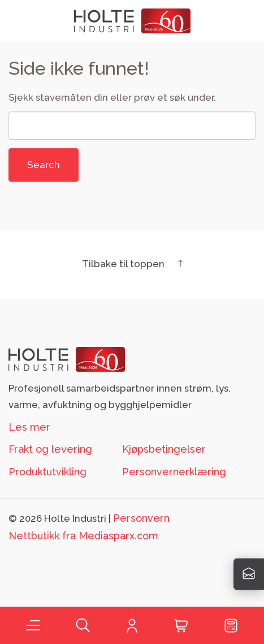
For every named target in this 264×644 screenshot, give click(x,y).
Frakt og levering (50, 449)
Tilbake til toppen (132, 264)
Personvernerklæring (174, 472)
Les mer (29, 427)
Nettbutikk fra (83, 536)
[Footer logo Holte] (67, 359)
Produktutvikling (47, 472)
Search (44, 165)
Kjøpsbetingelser (164, 449)
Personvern (141, 518)
